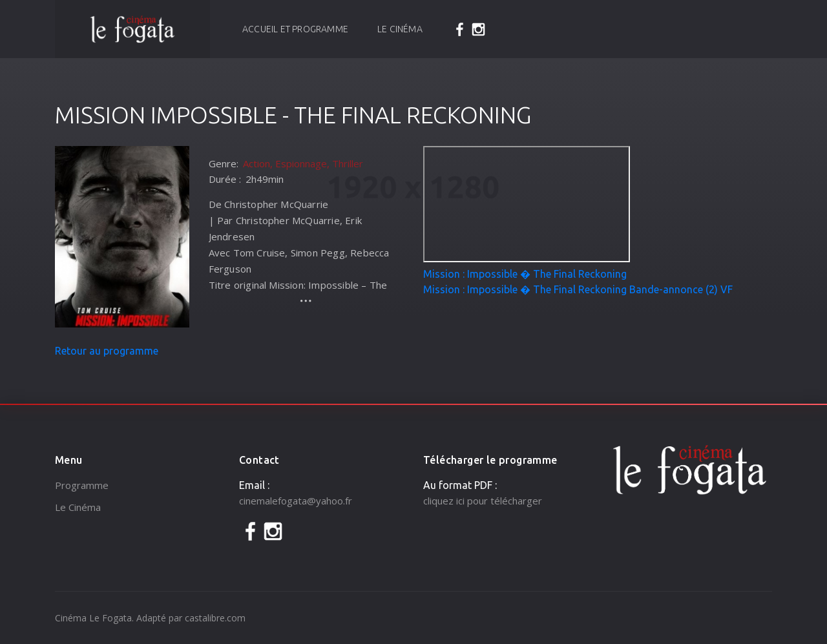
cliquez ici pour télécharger (483, 501)
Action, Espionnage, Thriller (303, 163)
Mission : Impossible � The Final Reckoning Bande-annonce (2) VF (578, 289)
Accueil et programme (295, 29)
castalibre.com (215, 618)
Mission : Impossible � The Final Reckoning (525, 274)
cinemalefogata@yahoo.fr (296, 501)
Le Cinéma (400, 29)
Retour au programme (107, 351)
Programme (82, 485)
